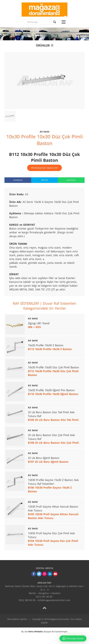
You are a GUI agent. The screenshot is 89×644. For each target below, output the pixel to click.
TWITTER (44, 180)
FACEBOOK (18, 180)
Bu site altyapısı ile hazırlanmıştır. (45, 631)
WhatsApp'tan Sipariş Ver (44, 168)
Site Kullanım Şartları (17, 619)
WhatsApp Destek (73, 638)
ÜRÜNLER (45, 45)
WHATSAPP (71, 180)
